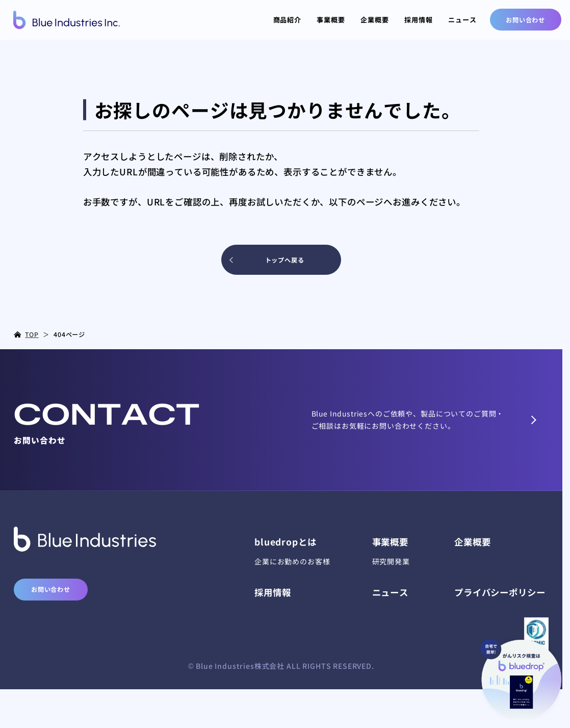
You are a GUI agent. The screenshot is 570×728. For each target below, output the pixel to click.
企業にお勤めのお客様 (292, 561)
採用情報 (418, 20)
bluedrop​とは (285, 542)
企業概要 (374, 20)
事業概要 (331, 20)
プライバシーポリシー (500, 592)
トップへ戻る (285, 260)
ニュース (462, 20)
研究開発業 (391, 561)
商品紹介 (287, 20)
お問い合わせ (525, 20)
